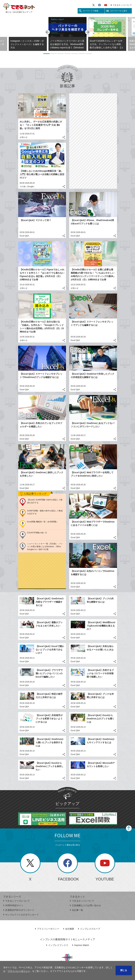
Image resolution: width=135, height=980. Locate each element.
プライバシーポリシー (47, 929)
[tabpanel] (67, 34)
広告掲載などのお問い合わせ (85, 905)
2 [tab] (54, 54)
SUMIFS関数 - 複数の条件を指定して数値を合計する (45, 512)
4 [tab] (68, 54)
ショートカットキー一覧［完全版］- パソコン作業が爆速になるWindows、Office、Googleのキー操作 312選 (45, 547)
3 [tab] (61, 54)
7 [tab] (89, 54)
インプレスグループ (89, 929)
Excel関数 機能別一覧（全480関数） (43, 522)
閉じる (124, 970)
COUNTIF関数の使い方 (37, 533)
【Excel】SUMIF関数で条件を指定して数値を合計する (45, 501)
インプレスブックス (57, 945)
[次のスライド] (87, 32)
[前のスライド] (48, 32)
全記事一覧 (76, 910)
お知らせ (24, 137)
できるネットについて (121, 5)
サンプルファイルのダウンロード (21, 915)
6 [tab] (82, 54)
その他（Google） (28, 187)
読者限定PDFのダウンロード (19, 910)
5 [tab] (75, 54)
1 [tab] (47, 54)
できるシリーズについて (16, 901)
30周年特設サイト (13, 905)
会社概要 (69, 929)
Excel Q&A (24, 236)
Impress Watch (80, 945)
